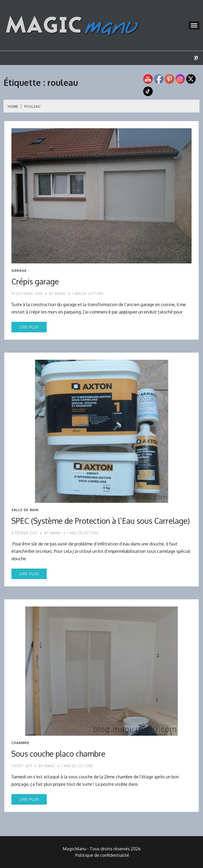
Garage (19, 271)
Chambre (20, 743)
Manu (60, 294)
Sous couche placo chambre (58, 754)
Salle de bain (25, 510)
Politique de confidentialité (102, 855)
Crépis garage (35, 281)
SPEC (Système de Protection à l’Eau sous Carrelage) (101, 521)
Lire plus (29, 327)
